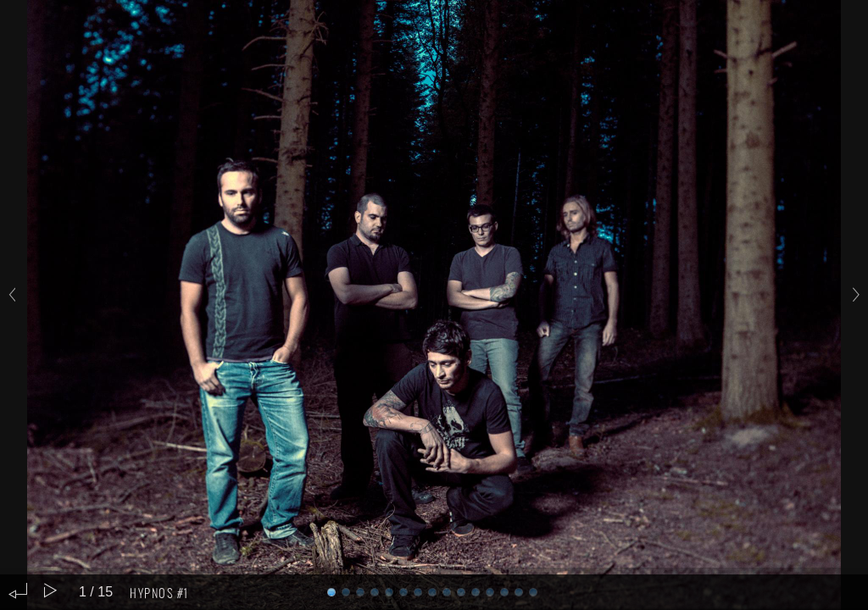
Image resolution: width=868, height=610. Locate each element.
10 (476, 592)
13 (519, 592)
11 (490, 592)
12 (504, 592)
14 (533, 592)
